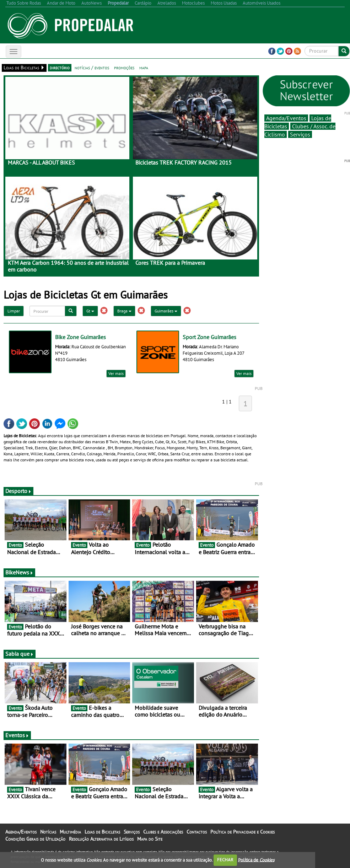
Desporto (18, 491)
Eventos (17, 735)
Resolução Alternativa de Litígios (101, 839)
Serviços (300, 134)
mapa (144, 68)
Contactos (197, 832)
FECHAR (225, 860)
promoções (124, 68)
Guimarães (166, 311)
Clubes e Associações (163, 832)
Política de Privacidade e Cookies (243, 832)
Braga (124, 311)
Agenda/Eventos (286, 118)
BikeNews (19, 572)
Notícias (48, 832)
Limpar (14, 311)
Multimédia (70, 832)
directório (60, 68)
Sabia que (20, 654)
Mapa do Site (150, 839)
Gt (90, 311)
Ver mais (116, 373)
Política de (256, 860)
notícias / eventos (92, 68)
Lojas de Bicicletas (102, 832)
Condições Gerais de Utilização (35, 839)
